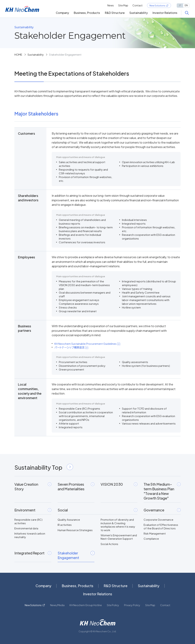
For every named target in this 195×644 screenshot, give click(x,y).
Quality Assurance (69, 520)
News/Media (57, 605)
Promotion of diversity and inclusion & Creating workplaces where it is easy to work (118, 525)
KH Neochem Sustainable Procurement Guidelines (87, 344)
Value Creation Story (33, 486)
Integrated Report (33, 553)
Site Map (123, 5)
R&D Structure (115, 13)
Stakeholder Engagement (76, 555)
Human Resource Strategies (75, 530)
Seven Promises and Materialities (76, 486)
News (111, 5)
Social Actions (109, 544)
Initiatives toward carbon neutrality (30, 535)
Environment (33, 510)
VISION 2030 (119, 484)
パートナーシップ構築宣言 (71, 347)
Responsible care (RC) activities (28, 521)
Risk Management (155, 533)
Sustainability (139, 13)
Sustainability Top (44, 467)
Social (98, 510)
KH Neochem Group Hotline (86, 605)
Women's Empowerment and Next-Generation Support (119, 537)
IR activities (65, 525)
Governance (162, 510)
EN (186, 5)
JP (180, 5)
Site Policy (113, 605)
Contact (137, 5)
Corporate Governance (158, 520)
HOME (18, 54)
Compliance (151, 539)
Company (62, 13)
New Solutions (157, 6)
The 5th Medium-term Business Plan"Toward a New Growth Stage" (162, 491)
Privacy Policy (132, 605)
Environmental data (26, 528)
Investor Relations (165, 13)
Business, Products (87, 13)
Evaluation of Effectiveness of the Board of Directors (161, 526)
